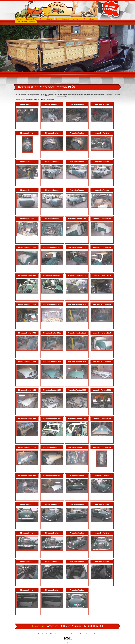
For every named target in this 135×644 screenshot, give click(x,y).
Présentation (31, 19)
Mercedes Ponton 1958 (77, 219)
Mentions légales (98, 634)
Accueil (20, 19)
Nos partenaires (90, 19)
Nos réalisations (63, 19)
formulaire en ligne (62, 96)
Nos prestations (46, 19)
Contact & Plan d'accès (26, 22)
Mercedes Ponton (27, 104)
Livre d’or (76, 19)
